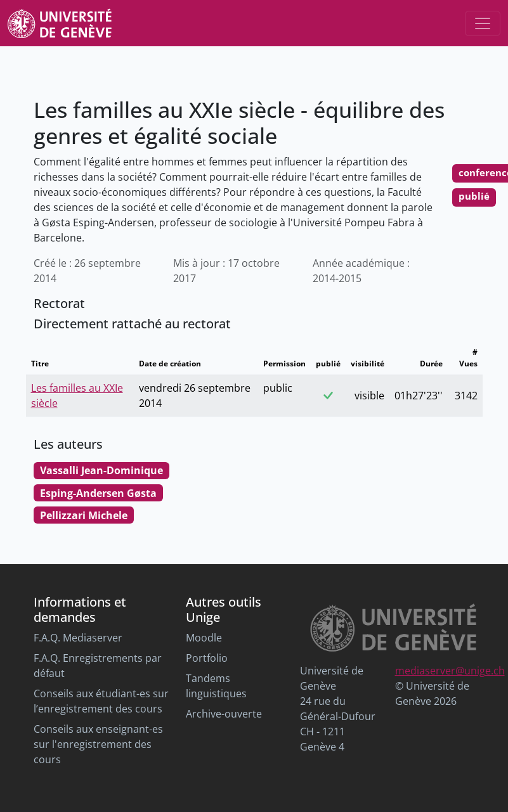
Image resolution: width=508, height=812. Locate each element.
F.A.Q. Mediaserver (78, 638)
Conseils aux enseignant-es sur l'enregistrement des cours (98, 744)
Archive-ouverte (224, 714)
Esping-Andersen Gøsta (98, 493)
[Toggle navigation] (483, 23)
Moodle (204, 638)
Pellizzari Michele (84, 515)
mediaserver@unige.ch (450, 671)
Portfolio (207, 658)
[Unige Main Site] (60, 23)
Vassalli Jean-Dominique (101, 470)
